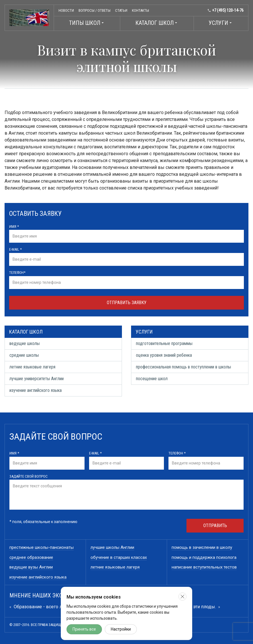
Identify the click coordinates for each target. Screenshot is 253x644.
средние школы (24, 355)
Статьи (121, 10)
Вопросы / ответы (95, 10)
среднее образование (31, 557)
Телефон (17, 273)
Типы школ (87, 23)
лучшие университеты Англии (37, 379)
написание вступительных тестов (204, 567)
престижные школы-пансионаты (42, 547)
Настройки (121, 629)
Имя (14, 227)
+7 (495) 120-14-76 (225, 10)
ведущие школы (25, 343)
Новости (66, 10)
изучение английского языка (36, 390)
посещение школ (152, 379)
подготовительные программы (164, 343)
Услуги (221, 23)
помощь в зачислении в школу (202, 547)
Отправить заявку (127, 303)
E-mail (15, 249)
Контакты (140, 10)
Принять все (84, 629)
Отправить (215, 526)
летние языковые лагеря (32, 367)
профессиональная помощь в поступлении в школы (183, 367)
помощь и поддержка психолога (204, 557)
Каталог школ (157, 23)
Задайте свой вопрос (29, 476)
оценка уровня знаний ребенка (164, 355)
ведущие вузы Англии (31, 567)
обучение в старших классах (119, 557)
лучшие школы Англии (112, 547)
